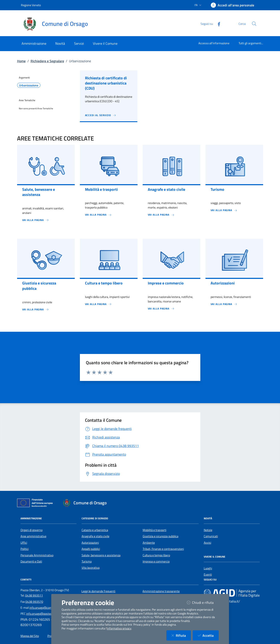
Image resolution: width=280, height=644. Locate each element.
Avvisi (207, 543)
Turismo (87, 561)
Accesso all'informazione (214, 43)
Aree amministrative (33, 536)
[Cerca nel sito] (254, 24)
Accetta (208, 635)
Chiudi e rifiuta (203, 602)
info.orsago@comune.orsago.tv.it (50, 608)
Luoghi (208, 568)
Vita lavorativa (91, 568)
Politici (25, 549)
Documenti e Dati (31, 561)
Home (21, 61)
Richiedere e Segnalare (47, 61)
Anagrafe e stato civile (95, 536)
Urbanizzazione (29, 85)
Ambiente (149, 543)
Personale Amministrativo (37, 555)
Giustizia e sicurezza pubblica (161, 536)
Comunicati (211, 536)
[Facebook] (217, 24)
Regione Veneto (31, 5)
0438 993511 (34, 595)
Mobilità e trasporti (155, 530)
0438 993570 (34, 602)
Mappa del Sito (30, 636)
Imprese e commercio (156, 561)
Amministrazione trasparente (161, 591)
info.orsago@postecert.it (42, 614)
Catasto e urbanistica (95, 530)
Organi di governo (32, 530)
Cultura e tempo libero (156, 555)
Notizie (208, 530)
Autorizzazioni (90, 543)
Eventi (208, 574)
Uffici (24, 543)
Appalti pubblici (91, 549)
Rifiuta (181, 635)
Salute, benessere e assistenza (101, 555)
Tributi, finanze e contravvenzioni (163, 549)
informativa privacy (119, 628)
